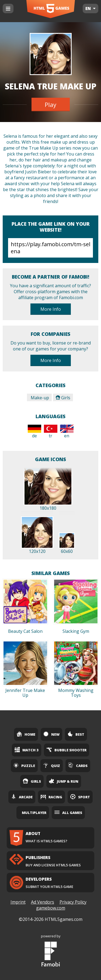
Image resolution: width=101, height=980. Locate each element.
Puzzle (24, 765)
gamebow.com (51, 908)
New (51, 734)
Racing (51, 797)
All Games (68, 812)
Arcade (22, 797)
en (67, 432)
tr (51, 432)
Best (76, 734)
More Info (51, 309)
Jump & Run (64, 781)
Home (26, 734)
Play (50, 104)
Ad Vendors (43, 902)
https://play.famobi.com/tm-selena (50, 248)
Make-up (39, 398)
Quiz (52, 765)
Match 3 (27, 750)
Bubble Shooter (67, 750)
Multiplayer (34, 813)
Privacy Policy (73, 902)
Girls (63, 398)
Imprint (18, 902)
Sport (80, 797)
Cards (78, 765)
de (34, 432)
